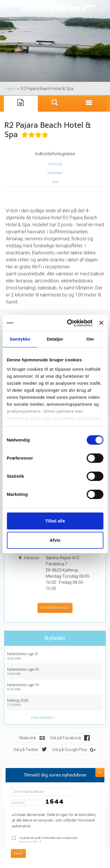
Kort (55, 182)
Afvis (55, 540)
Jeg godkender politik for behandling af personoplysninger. (49, 840)
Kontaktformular (55, 608)
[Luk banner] (101, 323)
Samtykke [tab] (20, 339)
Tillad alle (55, 521)
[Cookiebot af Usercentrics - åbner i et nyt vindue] (69, 323)
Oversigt (55, 164)
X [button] (100, 772)
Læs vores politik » (29, 842)
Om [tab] (90, 339)
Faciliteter (55, 173)
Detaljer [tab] (55, 339)
